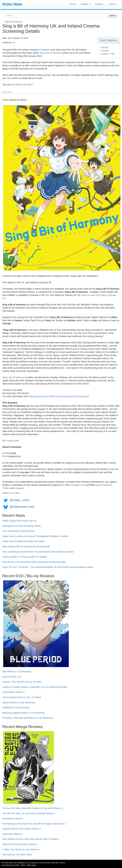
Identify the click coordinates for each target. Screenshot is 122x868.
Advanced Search (14, 22)
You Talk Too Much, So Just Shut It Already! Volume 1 (29, 813)
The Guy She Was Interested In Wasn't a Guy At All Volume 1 (33, 808)
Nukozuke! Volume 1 (13, 834)
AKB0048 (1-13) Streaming (16, 708)
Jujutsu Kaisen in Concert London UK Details (25, 557)
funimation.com (77, 485)
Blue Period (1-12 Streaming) (17, 671)
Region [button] (100, 4)
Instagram (19, 488)
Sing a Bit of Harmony (51, 53)
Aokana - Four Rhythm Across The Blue (22, 682)
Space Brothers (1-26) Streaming (19, 703)
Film (113, 54)
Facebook (107, 485)
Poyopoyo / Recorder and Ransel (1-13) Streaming (27, 718)
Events (105, 51)
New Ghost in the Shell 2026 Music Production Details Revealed (34, 562)
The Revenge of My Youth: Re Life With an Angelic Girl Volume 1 (34, 824)
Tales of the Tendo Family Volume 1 (20, 844)
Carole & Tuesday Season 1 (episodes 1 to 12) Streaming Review (35, 687)
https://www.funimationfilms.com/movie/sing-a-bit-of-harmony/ (59, 396)
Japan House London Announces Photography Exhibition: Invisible (35, 536)
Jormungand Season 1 (14, 692)
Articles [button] (85, 4)
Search (112, 15)
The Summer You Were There (17, 855)
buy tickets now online (22, 84)
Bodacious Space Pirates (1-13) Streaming (23, 713)
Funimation (44, 50)
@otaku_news (20, 500)
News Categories (109, 40)
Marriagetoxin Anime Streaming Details (22, 526)
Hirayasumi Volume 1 (13, 818)
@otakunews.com (22, 507)
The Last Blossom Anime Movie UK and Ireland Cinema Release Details (38, 552)
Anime (105, 47)
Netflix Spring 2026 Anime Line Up (19, 521)
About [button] (113, 4)
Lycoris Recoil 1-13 (12, 677)
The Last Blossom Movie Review (19, 531)
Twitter (6, 488)
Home (73, 4)
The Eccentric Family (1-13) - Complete (22, 697)
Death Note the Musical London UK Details (24, 541)
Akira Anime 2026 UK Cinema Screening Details (26, 546)
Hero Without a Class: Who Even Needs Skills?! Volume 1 (31, 839)
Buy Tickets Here (11, 441)
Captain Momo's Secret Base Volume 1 (22, 829)
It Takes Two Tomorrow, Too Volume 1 (21, 849)
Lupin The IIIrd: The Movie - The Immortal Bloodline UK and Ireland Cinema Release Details (48, 567)
